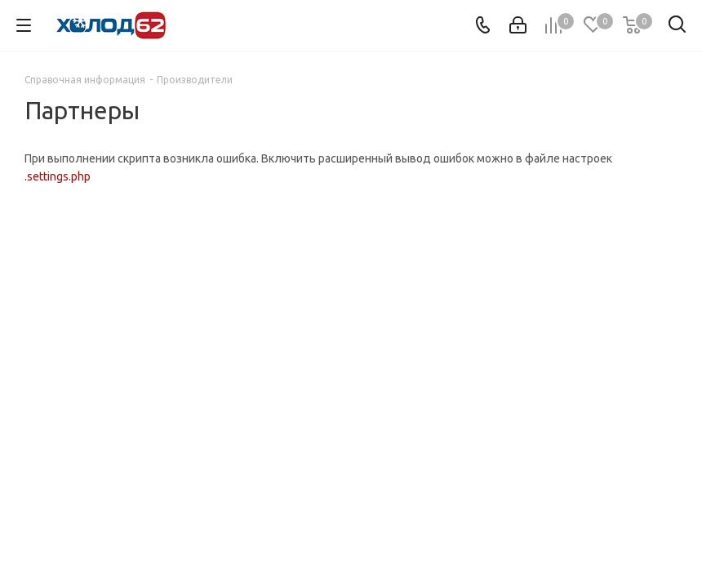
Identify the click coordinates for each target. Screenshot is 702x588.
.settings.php (58, 176)
